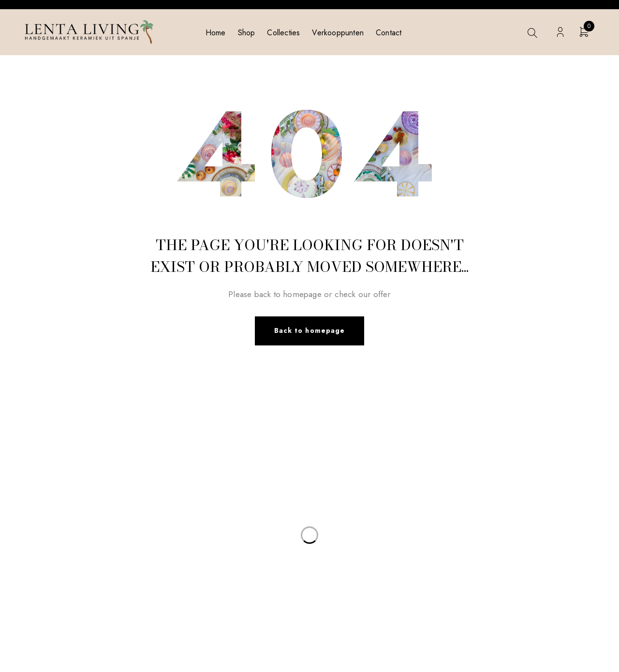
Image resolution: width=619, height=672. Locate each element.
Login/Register (560, 32)
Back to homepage (309, 331)
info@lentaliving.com (91, 470)
